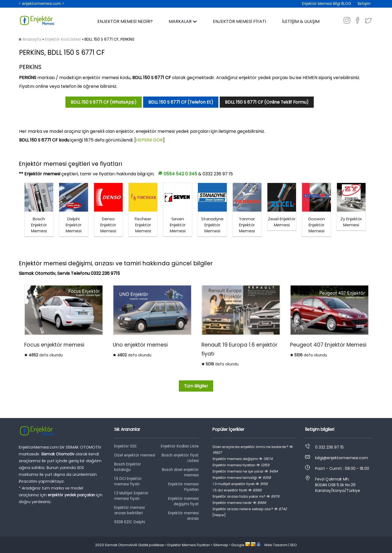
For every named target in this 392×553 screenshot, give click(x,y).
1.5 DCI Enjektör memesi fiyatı (128, 481)
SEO (293, 545)
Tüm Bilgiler (196, 386)
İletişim (364, 4)
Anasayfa (32, 39)
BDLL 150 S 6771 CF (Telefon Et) (181, 102)
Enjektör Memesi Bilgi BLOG (327, 4)
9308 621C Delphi (130, 522)
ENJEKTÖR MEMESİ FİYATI (239, 21)
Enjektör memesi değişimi (243, 459)
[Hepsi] (219, 515)
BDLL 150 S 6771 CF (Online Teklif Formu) (267, 102)
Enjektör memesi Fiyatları (183, 487)
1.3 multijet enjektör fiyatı (240, 484)
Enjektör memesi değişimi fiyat (183, 501)
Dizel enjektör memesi (135, 455)
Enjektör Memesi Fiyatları (189, 545)
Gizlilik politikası (151, 545)
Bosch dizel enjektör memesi (180, 472)
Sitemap (221, 545)
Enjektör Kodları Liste (180, 446)
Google (238, 545)
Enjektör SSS (125, 446)
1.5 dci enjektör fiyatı (237, 490)
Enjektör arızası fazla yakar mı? (246, 496)
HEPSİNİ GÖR (149, 140)
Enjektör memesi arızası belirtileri (129, 510)
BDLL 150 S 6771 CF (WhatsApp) (104, 102)
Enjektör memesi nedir (239, 503)
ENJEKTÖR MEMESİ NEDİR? (125, 21)
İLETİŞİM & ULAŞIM (301, 21)
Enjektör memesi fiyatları (241, 465)
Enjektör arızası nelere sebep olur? (250, 509)
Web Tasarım (276, 545)
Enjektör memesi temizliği (242, 478)
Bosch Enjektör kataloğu (128, 467)
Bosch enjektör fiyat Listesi (180, 458)
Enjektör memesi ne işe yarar (245, 471)
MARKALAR (183, 21)
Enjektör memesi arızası (183, 516)
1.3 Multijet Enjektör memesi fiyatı (131, 496)
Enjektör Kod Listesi (63, 39)
